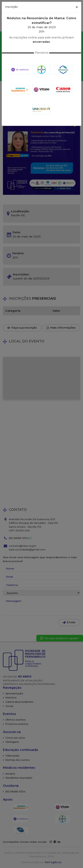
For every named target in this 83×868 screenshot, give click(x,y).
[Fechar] (77, 7)
